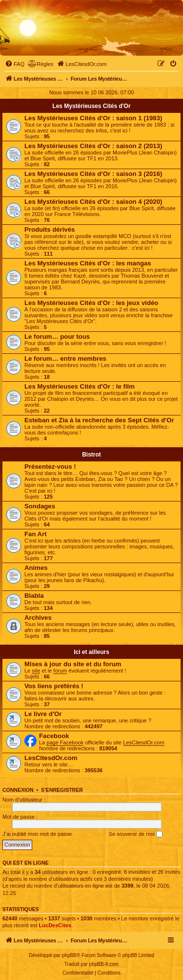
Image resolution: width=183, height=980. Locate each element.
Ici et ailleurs (91, 652)
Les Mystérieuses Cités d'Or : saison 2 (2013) (93, 146)
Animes (36, 568)
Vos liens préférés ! (54, 686)
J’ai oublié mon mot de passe (37, 834)
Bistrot (91, 455)
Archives (38, 618)
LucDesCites (55, 925)
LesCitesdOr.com (143, 742)
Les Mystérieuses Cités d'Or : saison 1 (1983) (93, 118)
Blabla (34, 596)
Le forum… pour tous (57, 337)
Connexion (18, 790)
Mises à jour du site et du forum (73, 664)
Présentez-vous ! (50, 467)
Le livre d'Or (43, 714)
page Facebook (65, 742)
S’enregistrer (62, 790)
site (36, 671)
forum (60, 671)
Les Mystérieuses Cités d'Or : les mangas (88, 263)
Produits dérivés (50, 229)
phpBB (69, 955)
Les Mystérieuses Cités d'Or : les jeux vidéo (91, 303)
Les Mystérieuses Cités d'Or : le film (80, 386)
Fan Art (36, 534)
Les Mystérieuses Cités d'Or (91, 106)
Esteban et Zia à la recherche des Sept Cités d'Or (99, 420)
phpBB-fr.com (104, 964)
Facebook (54, 736)
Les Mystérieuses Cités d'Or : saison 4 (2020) (93, 202)
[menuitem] (15, 64)
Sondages (40, 506)
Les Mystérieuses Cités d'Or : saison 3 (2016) (93, 174)
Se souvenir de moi (136, 834)
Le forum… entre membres (65, 359)
